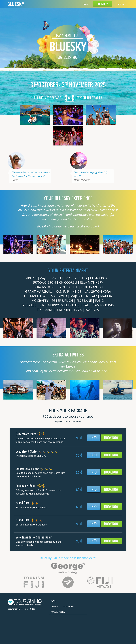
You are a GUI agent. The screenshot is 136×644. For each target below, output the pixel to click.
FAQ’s (85, 4)
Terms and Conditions (62, 606)
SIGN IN (121, 4)
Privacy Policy (58, 612)
